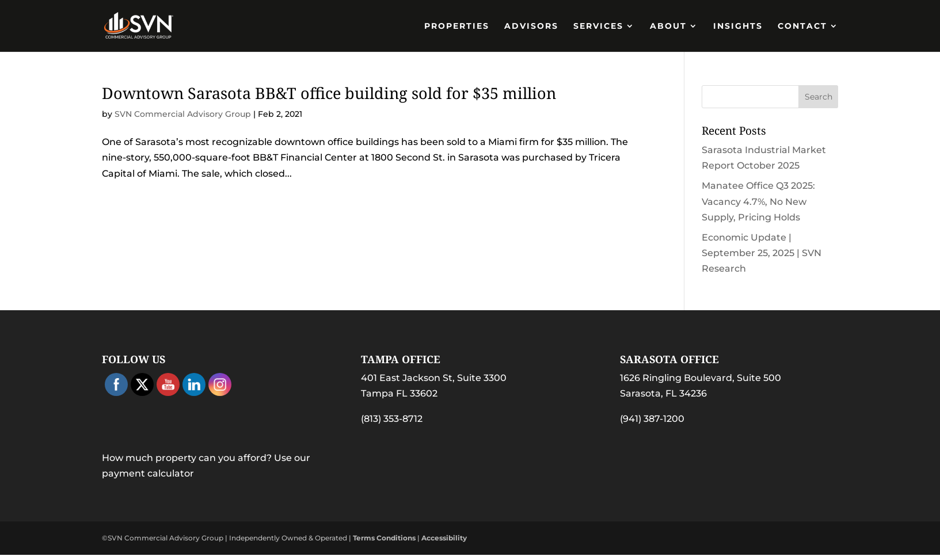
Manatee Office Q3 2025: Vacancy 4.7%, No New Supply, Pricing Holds (758, 201)
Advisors (531, 26)
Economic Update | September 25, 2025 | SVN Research (762, 253)
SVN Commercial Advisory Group (183, 114)
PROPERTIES (457, 26)
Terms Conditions (384, 538)
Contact (802, 26)
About (668, 26)
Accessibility (444, 538)
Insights (738, 26)
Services (598, 26)
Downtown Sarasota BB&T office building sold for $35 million (329, 93)
